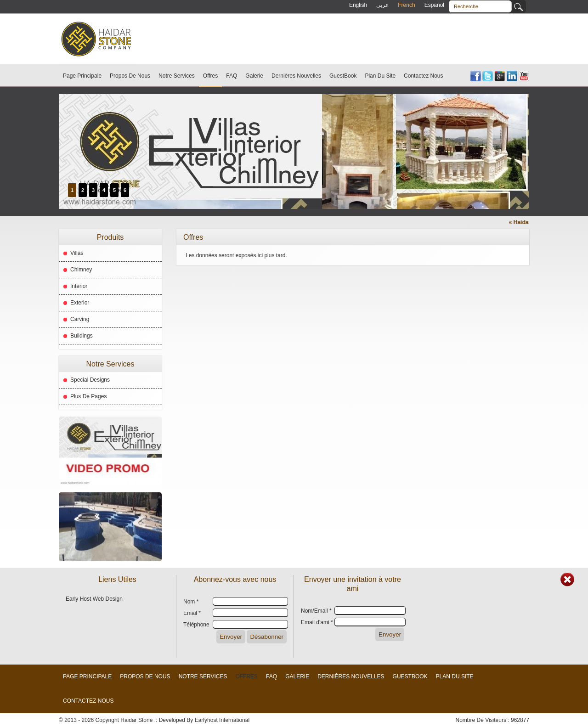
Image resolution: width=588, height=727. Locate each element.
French (406, 5)
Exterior (80, 303)
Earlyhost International (222, 720)
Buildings (82, 336)
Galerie (254, 76)
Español (434, 5)
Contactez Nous (423, 76)
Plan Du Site (380, 76)
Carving (80, 319)
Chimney (81, 270)
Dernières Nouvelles (296, 76)
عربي (382, 5)
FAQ (232, 76)
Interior (79, 286)
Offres (210, 76)
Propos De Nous (130, 76)
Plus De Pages (88, 396)
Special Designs (90, 380)
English (358, 5)
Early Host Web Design (94, 599)
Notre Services (177, 76)
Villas (77, 253)
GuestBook (343, 76)
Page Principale (82, 76)
